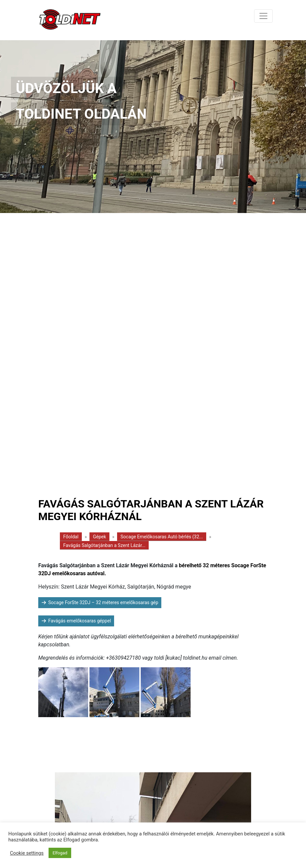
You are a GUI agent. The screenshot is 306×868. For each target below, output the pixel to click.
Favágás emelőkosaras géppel (80, 621)
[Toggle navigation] (263, 16)
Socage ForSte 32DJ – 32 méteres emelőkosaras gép (103, 602)
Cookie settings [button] (27, 853)
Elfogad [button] (60, 853)
